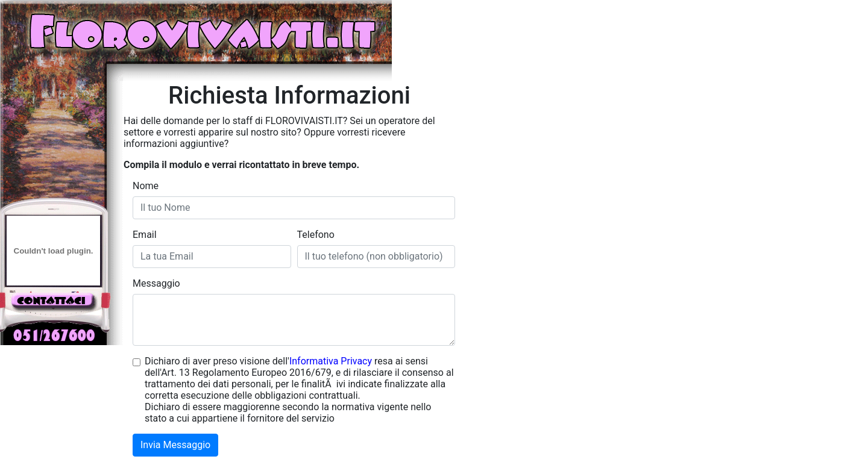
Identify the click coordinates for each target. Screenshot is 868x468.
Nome (146, 186)
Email (145, 235)
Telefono (316, 235)
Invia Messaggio (175, 445)
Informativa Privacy (331, 361)
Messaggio (156, 283)
